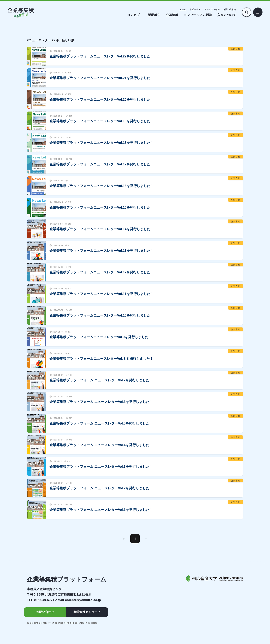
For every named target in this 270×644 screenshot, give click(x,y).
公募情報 (172, 15)
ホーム (183, 9)
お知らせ (235, 49)
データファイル (212, 9)
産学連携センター (85, 612)
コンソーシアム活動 (198, 15)
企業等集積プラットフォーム (67, 579)
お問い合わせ (230, 9)
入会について (227, 15)
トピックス (195, 9)
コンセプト (135, 15)
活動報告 (154, 15)
